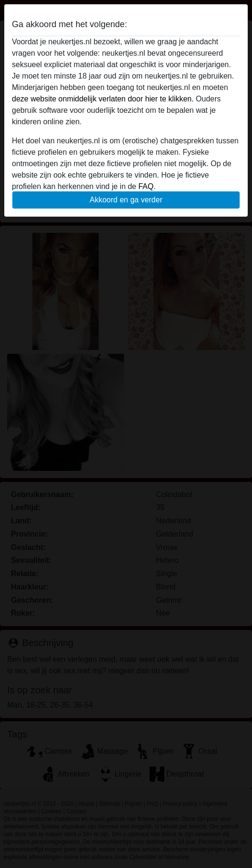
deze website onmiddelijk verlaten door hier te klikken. (103, 99)
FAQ (146, 186)
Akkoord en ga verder (126, 200)
